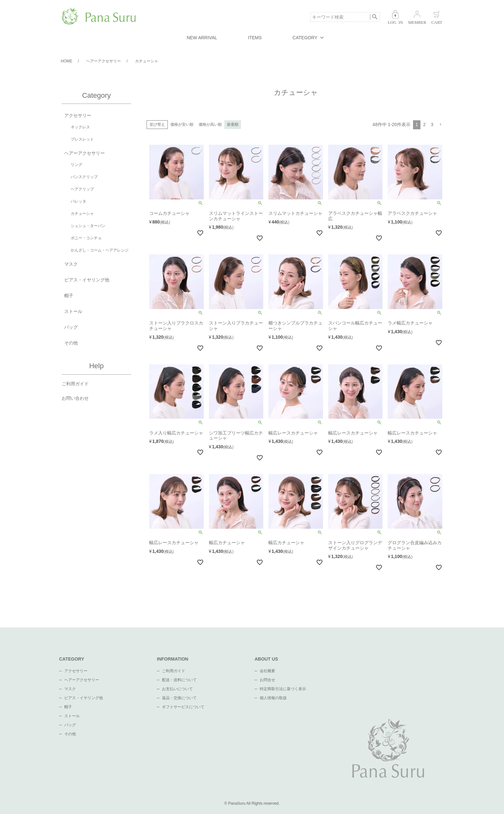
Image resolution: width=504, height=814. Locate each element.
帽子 (69, 296)
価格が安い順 (182, 124)
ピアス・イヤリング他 (87, 280)
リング (76, 165)
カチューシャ (82, 214)
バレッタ (78, 201)
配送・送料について (179, 680)
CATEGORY (305, 38)
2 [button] (424, 124)
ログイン (395, 17)
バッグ (71, 327)
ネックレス (80, 127)
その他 (71, 343)
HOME (67, 61)
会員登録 (417, 17)
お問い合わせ (75, 398)
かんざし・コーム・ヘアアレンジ (100, 250)
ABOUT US (266, 659)
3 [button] (432, 124)
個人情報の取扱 (273, 698)
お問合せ (267, 680)
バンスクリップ (84, 177)
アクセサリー (78, 115)
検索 (375, 17)
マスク (71, 264)
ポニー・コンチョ (86, 238)
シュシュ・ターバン (88, 226)
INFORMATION (173, 659)
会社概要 (267, 671)
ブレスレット (82, 139)
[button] (440, 125)
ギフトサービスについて (183, 707)
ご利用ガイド (75, 384)
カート (437, 17)
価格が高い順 (210, 124)
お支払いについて (177, 689)
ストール (73, 311)
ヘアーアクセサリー (104, 61)
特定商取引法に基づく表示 (283, 689)
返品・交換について (179, 698)
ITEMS (255, 38)
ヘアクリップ (82, 189)
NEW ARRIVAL (202, 38)
